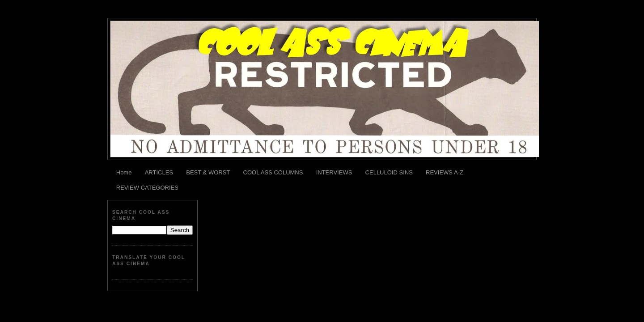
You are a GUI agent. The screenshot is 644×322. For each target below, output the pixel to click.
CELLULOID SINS (389, 172)
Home (124, 172)
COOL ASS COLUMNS (273, 172)
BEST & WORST (208, 172)
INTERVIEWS (334, 172)
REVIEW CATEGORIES (147, 188)
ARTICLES (159, 172)
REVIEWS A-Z (445, 172)
